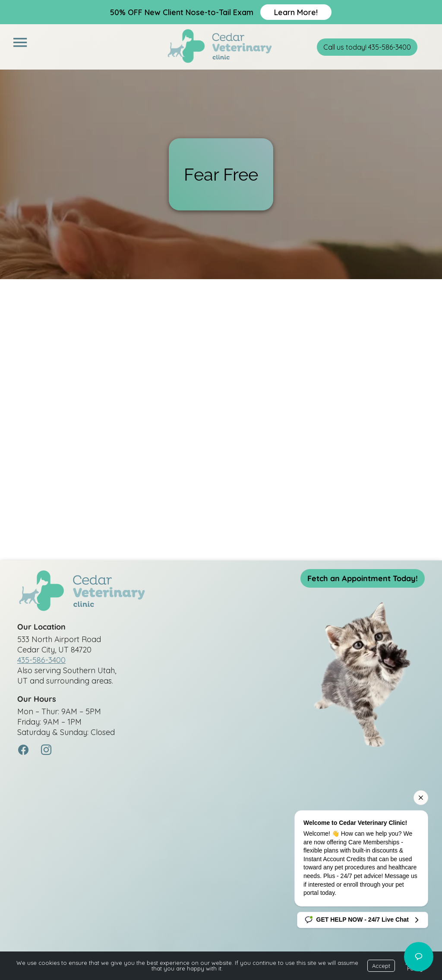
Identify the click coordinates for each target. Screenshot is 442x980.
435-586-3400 (41, 660)
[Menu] (20, 43)
